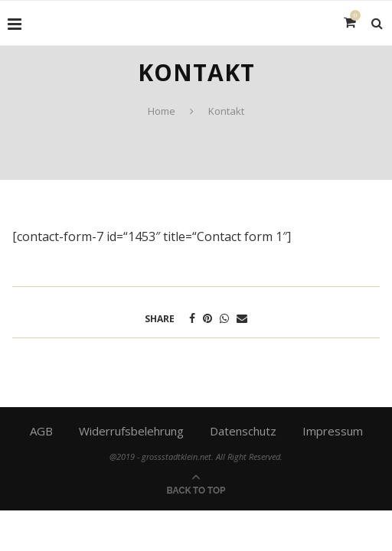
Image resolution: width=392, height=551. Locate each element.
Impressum (333, 431)
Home (162, 111)
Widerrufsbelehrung (131, 431)
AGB (41, 431)
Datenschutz (243, 431)
